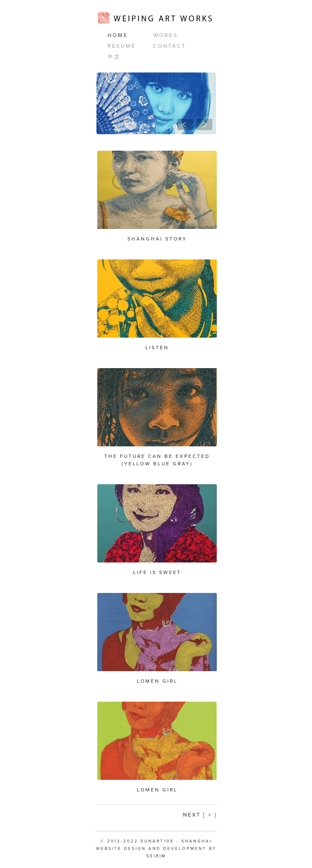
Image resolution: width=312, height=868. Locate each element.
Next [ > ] (200, 815)
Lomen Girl (157, 681)
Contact (169, 46)
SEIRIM (156, 856)
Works (166, 35)
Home (118, 35)
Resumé (122, 46)
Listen (157, 348)
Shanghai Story (157, 239)
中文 (114, 57)
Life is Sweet (157, 572)
